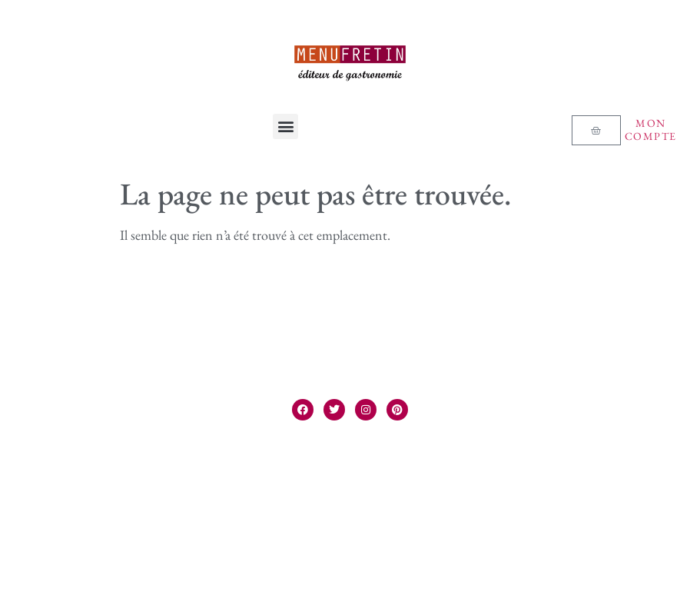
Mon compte (651, 130)
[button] (285, 126)
